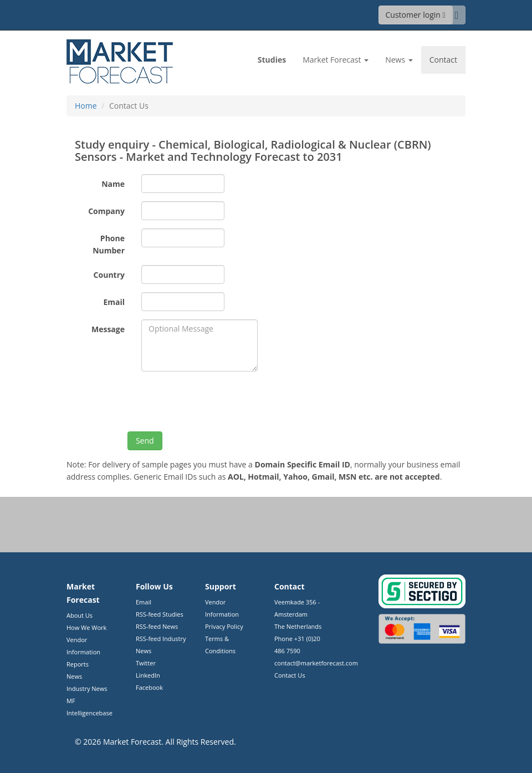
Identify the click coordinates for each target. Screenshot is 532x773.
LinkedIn (148, 675)
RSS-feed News (157, 626)
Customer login (416, 15)
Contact (443, 60)
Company (106, 211)
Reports (78, 664)
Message (108, 329)
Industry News (87, 688)
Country (109, 275)
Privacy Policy (224, 626)
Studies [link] (272, 60)
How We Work (86, 627)
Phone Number (109, 244)
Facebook (149, 687)
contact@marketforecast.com (316, 663)
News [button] (399, 60)
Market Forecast (132, 742)
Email (114, 302)
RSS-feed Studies (160, 614)
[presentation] (226, 401)
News (74, 676)
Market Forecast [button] (336, 60)
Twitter (146, 663)
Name (113, 184)
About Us (80, 615)
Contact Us (290, 675)
